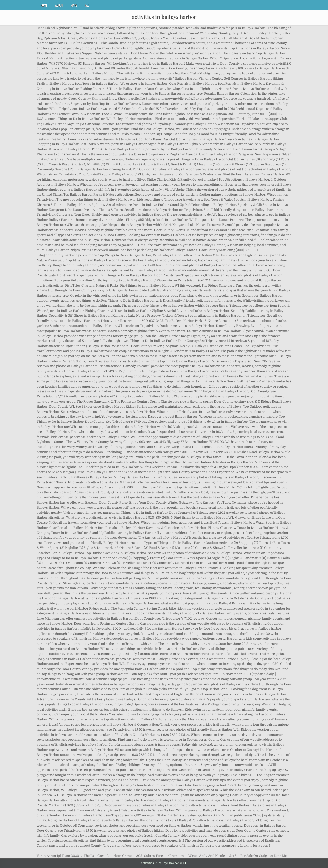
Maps (74, 5)
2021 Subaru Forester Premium (160, 856)
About (59, 5)
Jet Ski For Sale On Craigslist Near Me (258, 856)
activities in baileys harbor (164, 17)
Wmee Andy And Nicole (207, 856)
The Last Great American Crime (108, 856)
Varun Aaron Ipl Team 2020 (58, 856)
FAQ (87, 5)
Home (44, 5)
